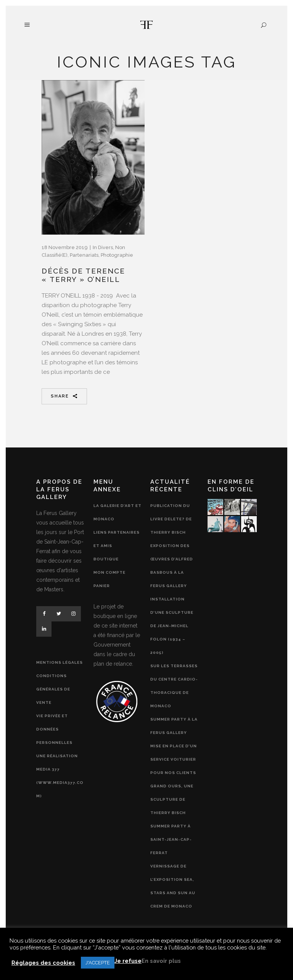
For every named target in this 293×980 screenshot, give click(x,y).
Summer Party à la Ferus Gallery (174, 726)
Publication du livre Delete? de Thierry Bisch (171, 519)
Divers (105, 247)
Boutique (106, 559)
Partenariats (84, 255)
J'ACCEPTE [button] (98, 963)
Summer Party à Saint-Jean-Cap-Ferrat (171, 839)
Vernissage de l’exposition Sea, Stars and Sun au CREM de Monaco (173, 886)
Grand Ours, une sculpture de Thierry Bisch (172, 799)
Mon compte (109, 572)
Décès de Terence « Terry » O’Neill (83, 275)
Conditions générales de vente (53, 689)
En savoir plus (161, 961)
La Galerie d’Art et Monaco (118, 512)
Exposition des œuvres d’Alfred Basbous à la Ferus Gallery (172, 566)
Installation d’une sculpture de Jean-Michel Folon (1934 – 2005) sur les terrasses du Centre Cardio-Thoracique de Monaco (174, 653)
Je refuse (128, 961)
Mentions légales (60, 662)
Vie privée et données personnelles (54, 729)
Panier (102, 586)
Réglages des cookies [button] (43, 963)
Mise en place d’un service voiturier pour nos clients (174, 759)
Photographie (117, 255)
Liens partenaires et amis (117, 539)
